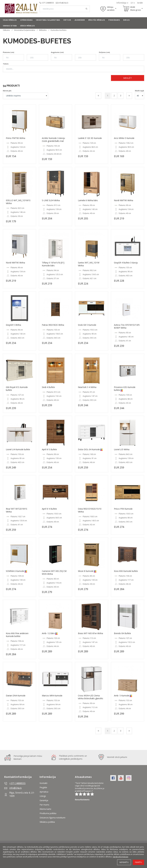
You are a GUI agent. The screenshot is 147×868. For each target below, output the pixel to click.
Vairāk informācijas (120, 857)
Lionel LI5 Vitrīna (122, 449)
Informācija (122, 3)
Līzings (43, 796)
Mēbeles (43, 30)
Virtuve (67, 20)
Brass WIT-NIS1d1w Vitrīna (90, 633)
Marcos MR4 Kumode (52, 696)
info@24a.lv (63, 3)
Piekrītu (138, 862)
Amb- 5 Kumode (122, 696)
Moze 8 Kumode (86, 571)
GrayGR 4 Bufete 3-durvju (126, 263)
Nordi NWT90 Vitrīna (124, 200)
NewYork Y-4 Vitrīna (87, 387)
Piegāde (43, 787)
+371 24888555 (48, 3)
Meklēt (128, 78)
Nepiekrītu (124, 862)
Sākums (6, 30)
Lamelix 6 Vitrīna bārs (88, 200)
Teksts (6, 64)
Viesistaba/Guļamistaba (48, 20)
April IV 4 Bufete (49, 509)
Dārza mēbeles (28, 26)
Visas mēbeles (10, 20)
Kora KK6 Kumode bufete (126, 571)
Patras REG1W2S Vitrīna (53, 325)
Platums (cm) (8, 52)
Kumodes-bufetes (59, 30)
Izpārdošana (26, 20)
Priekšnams (114, 20)
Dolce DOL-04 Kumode (89, 449)
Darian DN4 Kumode (16, 696)
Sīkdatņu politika (47, 822)
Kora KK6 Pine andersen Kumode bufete (17, 635)
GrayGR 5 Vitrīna (13, 325)
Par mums (44, 805)
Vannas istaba (10, 26)
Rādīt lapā (139, 91)
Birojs (126, 20)
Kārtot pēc (7, 91)
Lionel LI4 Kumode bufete (18, 449)
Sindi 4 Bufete (48, 387)
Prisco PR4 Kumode (123, 509)
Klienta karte (45, 809)
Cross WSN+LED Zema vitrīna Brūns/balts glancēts (91, 697)
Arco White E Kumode (124, 138)
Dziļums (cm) (104, 52)
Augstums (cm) (57, 52)
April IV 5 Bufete (49, 449)
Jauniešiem (80, 20)
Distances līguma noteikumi (52, 818)
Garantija (44, 800)
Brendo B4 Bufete (122, 633)
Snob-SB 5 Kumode (87, 325)
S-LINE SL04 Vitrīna (51, 200)
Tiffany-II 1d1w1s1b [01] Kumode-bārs (53, 264)
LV (133, 3)
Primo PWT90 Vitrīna (16, 138)
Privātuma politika (48, 813)
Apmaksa (44, 792)
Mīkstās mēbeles (97, 20)
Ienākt (140, 3)
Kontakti (43, 783)
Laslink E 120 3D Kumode (90, 138)
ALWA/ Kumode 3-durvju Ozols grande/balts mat (53, 140)
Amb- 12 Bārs (48, 633)
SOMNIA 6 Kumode (15, 571)
